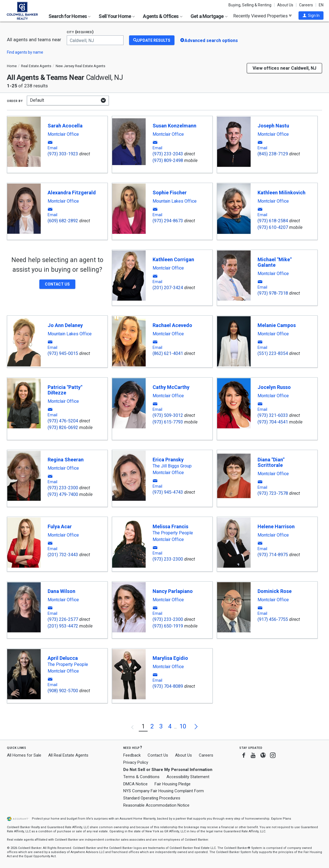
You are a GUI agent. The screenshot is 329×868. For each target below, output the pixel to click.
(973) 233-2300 (63, 488)
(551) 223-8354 (273, 353)
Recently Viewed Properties (262, 16)
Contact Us (158, 755)
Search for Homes (70, 16)
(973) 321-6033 (273, 415)
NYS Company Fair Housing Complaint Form (164, 791)
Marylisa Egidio (170, 658)
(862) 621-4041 (168, 353)
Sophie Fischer (170, 193)
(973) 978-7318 (273, 293)
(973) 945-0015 (63, 353)
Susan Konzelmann (174, 126)
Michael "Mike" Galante (275, 262)
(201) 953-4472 (63, 626)
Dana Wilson (61, 591)
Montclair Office (63, 134)
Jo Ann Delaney (65, 325)
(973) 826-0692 (63, 428)
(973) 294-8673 (168, 221)
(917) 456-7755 (273, 619)
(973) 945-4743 (168, 492)
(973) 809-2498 (168, 160)
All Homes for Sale (24, 755)
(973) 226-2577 (63, 619)
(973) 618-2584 (273, 221)
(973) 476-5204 (63, 421)
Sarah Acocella (65, 126)
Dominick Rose (275, 591)
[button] (311, 15)
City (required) (80, 32)
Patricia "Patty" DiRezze (65, 390)
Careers (306, 5)
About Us (285, 5)
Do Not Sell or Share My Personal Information (168, 770)
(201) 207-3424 (168, 288)
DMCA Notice (135, 784)
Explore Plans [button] (281, 819)
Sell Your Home (117, 16)
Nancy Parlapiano (173, 591)
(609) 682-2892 (63, 221)
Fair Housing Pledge (173, 784)
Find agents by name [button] (25, 52)
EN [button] (321, 5)
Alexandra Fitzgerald (72, 193)
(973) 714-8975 (273, 555)
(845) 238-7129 (273, 154)
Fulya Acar (60, 526)
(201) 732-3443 (63, 555)
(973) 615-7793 (168, 422)
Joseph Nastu (273, 126)
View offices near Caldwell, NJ (284, 68)
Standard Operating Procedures (152, 798)
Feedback (132, 755)
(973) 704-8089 (168, 686)
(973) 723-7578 (273, 493)
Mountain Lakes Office (175, 201)
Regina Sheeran (66, 460)
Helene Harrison (276, 526)
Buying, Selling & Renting (250, 5)
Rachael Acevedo (172, 325)
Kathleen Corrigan (173, 259)
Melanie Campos (277, 325)
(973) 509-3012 (168, 415)
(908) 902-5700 (63, 691)
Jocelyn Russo (274, 387)
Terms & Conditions (141, 777)
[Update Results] (152, 40)
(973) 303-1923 (63, 154)
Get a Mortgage (209, 16)
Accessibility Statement (188, 777)
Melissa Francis (170, 526)
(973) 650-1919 (168, 626)
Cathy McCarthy (171, 387)
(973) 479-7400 (63, 494)
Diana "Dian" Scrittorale (271, 462)
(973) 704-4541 (273, 422)
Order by (15, 101)
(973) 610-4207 (273, 227)
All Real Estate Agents (68, 755)
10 (183, 726)
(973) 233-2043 (168, 154)
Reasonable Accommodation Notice (156, 805)
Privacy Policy (136, 762)
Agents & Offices (163, 16)
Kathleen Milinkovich (282, 193)
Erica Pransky (168, 460)
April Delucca (63, 658)
